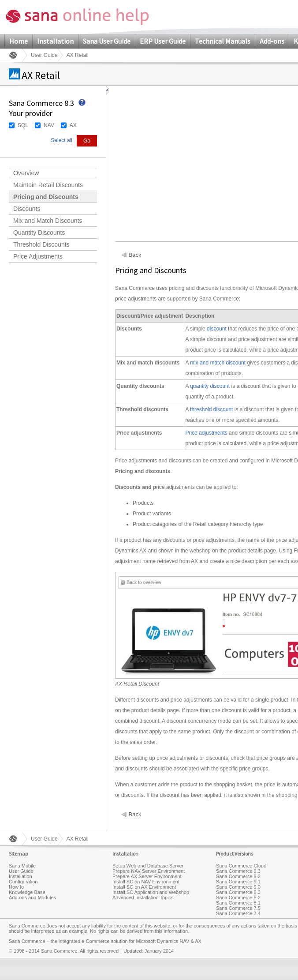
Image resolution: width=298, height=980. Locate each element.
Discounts (27, 209)
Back (135, 255)
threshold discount (211, 409)
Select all (61, 140)
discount (217, 329)
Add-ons (272, 41)
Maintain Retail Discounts (48, 185)
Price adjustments (206, 433)
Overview (26, 173)
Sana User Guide (107, 41)
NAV (49, 125)
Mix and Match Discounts (48, 221)
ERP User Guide (163, 41)
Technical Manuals (223, 41)
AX (73, 125)
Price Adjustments (38, 256)
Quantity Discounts (39, 233)
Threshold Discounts (41, 244)
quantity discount (210, 386)
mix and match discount (218, 363)
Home (19, 41)
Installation (55, 41)
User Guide (44, 55)
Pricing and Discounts (46, 197)
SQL (23, 125)
